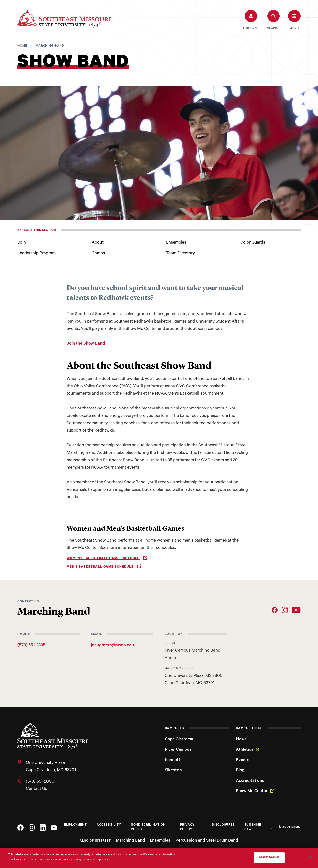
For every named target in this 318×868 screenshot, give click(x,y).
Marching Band (130, 841)
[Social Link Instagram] (285, 610)
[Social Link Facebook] (275, 610)
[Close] (310, 857)
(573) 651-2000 (40, 782)
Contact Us (36, 789)
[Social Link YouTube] (296, 610)
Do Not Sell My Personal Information (226, 858)
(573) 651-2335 (31, 646)
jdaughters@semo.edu (113, 646)
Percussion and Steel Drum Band (207, 841)
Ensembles (160, 841)
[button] (251, 20)
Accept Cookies (269, 858)
